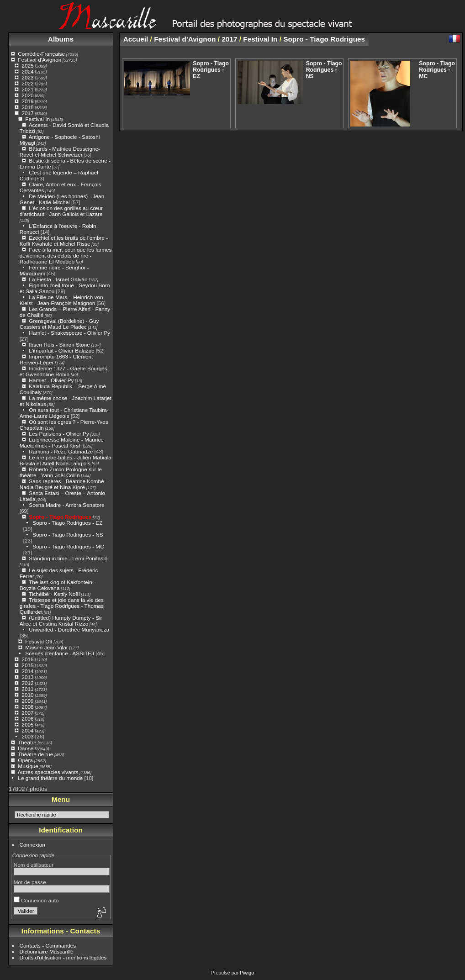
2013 (27, 677)
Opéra (25, 760)
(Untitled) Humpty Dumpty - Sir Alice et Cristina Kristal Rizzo (61, 621)
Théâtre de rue (35, 754)
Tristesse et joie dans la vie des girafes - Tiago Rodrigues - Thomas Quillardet (62, 606)
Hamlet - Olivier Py (51, 380)
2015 (27, 665)
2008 (27, 707)
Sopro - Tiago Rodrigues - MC (68, 546)
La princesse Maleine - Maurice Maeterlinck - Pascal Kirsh (62, 443)
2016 (27, 659)
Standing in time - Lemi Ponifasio (68, 558)
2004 (27, 730)
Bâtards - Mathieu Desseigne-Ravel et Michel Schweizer (60, 152)
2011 (27, 689)
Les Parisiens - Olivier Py (59, 434)
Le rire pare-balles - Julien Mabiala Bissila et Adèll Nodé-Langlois (66, 460)
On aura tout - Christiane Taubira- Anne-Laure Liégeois (64, 413)
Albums (61, 39)
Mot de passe (30, 882)
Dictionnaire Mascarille (47, 951)
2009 (27, 701)
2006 (27, 719)
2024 (27, 71)
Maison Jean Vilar (46, 647)
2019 (27, 101)
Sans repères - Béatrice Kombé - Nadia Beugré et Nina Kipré (63, 484)
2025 (27, 66)
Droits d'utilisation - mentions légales (63, 957)
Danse (26, 748)
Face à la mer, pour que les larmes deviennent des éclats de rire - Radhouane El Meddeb (66, 256)
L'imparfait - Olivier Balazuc (61, 350)
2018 (27, 107)
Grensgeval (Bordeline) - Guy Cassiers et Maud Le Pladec (59, 324)
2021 (27, 89)
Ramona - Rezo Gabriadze (61, 451)
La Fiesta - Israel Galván (58, 279)
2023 (27, 77)
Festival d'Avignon (40, 60)
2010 (27, 695)
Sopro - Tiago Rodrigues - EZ (67, 523)
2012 (27, 683)
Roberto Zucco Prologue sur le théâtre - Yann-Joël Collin (61, 472)
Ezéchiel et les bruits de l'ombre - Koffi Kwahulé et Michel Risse (64, 241)
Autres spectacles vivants (48, 772)
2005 (27, 724)
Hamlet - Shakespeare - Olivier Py (69, 333)
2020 (27, 95)
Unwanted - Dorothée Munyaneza (69, 630)
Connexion (32, 845)
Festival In (37, 119)
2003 (27, 736)
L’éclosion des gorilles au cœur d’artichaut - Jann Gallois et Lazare (61, 211)
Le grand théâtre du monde (50, 778)
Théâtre (27, 742)
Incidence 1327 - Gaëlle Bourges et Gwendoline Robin (63, 371)
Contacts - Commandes (48, 946)
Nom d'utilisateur (34, 865)
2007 (27, 713)
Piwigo (247, 973)
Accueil (136, 39)
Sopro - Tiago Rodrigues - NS (68, 535)
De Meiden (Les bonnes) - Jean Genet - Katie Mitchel (62, 199)
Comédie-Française (41, 54)
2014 (27, 671)
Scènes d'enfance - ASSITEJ (60, 653)
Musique (28, 766)
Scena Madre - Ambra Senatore (66, 505)
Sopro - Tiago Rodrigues (60, 517)
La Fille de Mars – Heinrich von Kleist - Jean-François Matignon (61, 300)
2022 (27, 83)
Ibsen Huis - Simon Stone (59, 345)
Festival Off (39, 641)
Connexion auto (36, 900)
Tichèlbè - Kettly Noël (54, 594)
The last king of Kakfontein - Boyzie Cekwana (58, 585)
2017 (27, 113)
